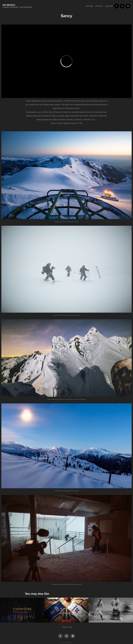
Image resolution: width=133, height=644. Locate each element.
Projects (99, 6)
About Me (109, 6)
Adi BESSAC (9, 5)
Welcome (89, 6)
